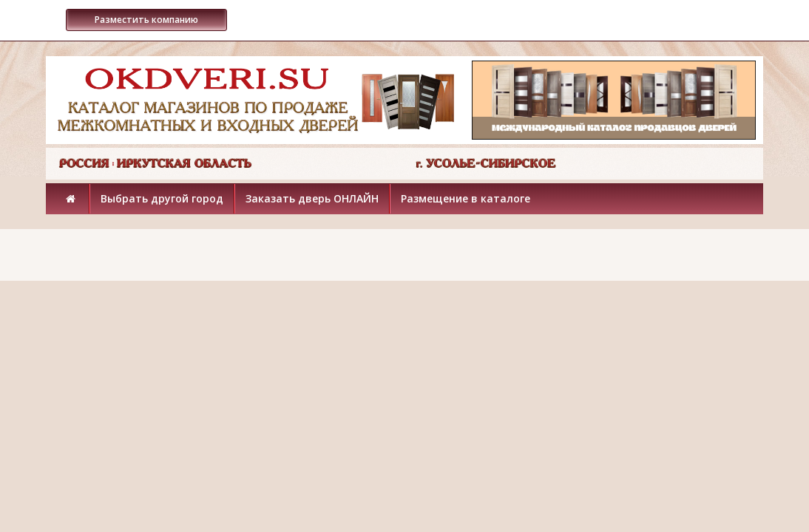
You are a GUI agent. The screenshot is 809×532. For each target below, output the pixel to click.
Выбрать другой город (162, 198)
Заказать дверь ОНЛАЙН (312, 198)
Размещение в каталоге (466, 198)
